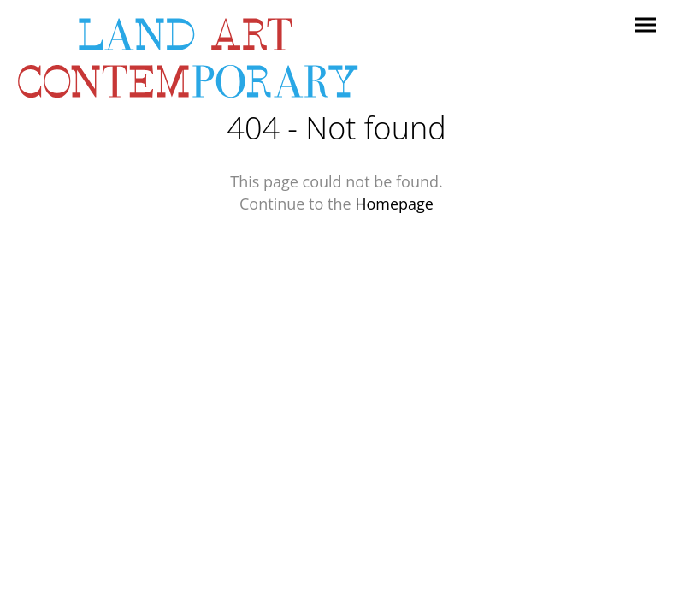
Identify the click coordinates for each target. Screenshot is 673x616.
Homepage (394, 204)
